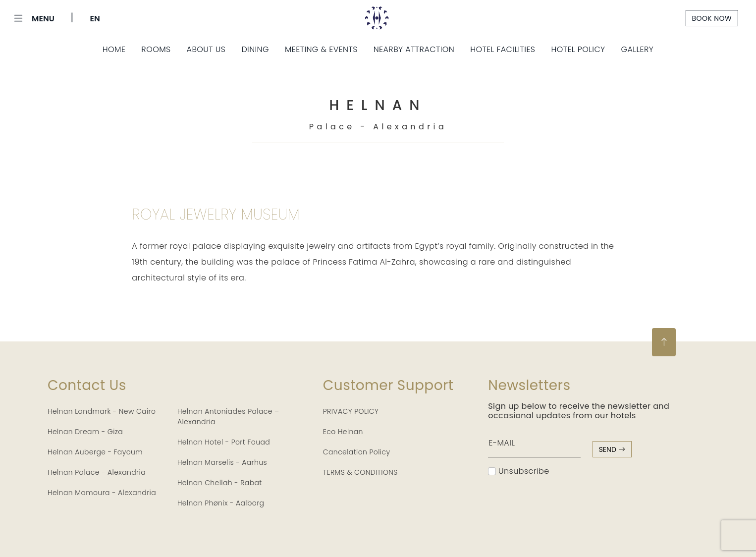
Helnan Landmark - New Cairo (102, 411)
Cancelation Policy (357, 452)
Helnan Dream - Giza (85, 432)
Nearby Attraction (414, 49)
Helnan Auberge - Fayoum (95, 452)
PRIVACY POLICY (351, 411)
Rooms (156, 49)
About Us (206, 49)
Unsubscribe (518, 471)
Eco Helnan (343, 432)
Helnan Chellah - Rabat (220, 483)
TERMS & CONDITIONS (360, 472)
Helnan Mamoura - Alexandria (102, 493)
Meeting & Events (321, 49)
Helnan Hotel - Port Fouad (224, 442)
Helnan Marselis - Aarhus (222, 462)
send (612, 449)
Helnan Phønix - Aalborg (221, 503)
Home (114, 49)
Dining (255, 49)
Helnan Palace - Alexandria (97, 472)
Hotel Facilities (503, 49)
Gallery (638, 49)
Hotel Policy (578, 49)
